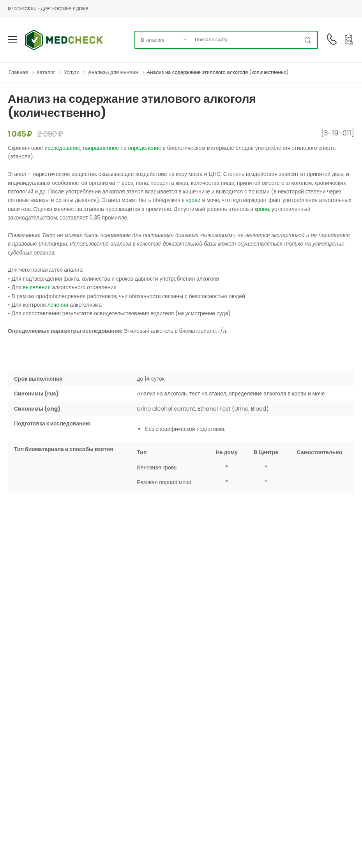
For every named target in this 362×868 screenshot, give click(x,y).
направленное (101, 148)
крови (193, 200)
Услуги (72, 72)
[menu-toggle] (12, 40)
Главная (18, 72)
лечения (58, 305)
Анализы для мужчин (113, 72)
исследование (62, 148)
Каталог (46, 72)
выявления (36, 287)
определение (144, 148)
